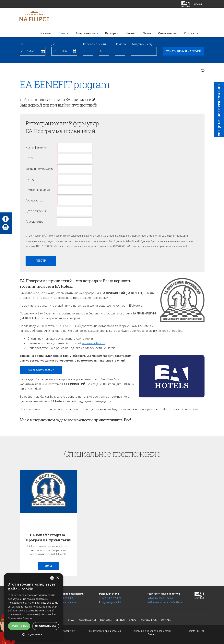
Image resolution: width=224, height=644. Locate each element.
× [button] (58, 578)
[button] (33, 634)
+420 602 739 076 (112, 598)
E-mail (29, 158)
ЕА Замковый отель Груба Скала (165, 602)
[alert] (33, 607)
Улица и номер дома (40, 169)
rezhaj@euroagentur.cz (67, 602)
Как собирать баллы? (41, 370)
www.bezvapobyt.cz (64, 631)
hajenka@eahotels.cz (114, 602)
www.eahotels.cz (94, 343)
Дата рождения (36, 211)
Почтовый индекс (38, 190)
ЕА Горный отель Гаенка (160, 598)
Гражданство (35, 222)
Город (30, 179)
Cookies (152, 634)
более (48, 566)
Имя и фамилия (36, 148)
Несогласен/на (56, 236)
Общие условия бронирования (104, 631)
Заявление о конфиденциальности (151, 631)
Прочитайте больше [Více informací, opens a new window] (20, 618)
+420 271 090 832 (64, 598)
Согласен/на (36, 236)
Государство (34, 200)
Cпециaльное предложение (219, 110)
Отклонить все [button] (46, 626)
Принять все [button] (19, 626)
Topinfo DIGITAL (196, 631)
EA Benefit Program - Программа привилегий (49, 537)
